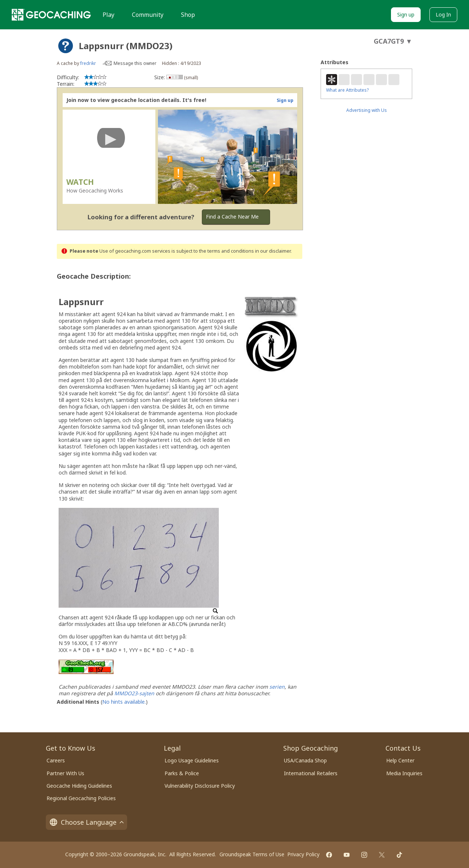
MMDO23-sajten (134, 693)
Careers (56, 760)
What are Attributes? (347, 90)
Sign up (406, 14)
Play (108, 15)
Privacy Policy (303, 854)
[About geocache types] (66, 46)
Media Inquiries (404, 773)
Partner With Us (65, 773)
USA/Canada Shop (305, 760)
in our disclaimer (273, 251)
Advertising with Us (367, 110)
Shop (188, 15)
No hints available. (124, 702)
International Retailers (311, 773)
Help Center (400, 760)
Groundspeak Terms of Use (252, 854)
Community (148, 15)
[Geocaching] (51, 15)
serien (277, 687)
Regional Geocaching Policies (81, 798)
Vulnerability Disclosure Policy (200, 786)
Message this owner (135, 63)
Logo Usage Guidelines (192, 760)
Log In (443, 14)
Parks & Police (182, 773)
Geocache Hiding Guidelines (79, 786)
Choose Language (86, 822)
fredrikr (88, 63)
